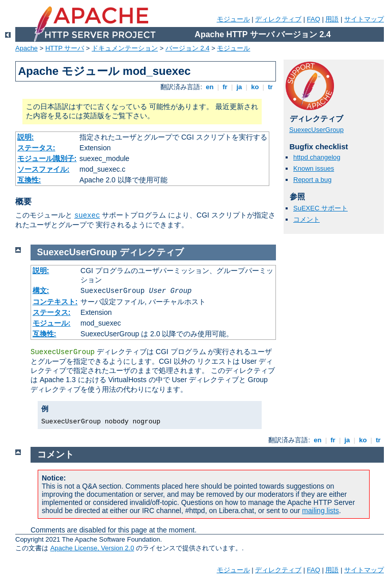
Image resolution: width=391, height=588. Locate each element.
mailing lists (320, 511)
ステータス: (36, 148)
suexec (87, 216)
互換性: (29, 180)
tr (271, 87)
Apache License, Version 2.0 (92, 548)
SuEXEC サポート (320, 208)
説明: (26, 137)
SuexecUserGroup (316, 130)
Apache (26, 48)
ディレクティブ (278, 19)
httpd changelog (317, 157)
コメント (306, 219)
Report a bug (312, 180)
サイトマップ (364, 19)
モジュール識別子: (47, 158)
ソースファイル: (44, 169)
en (210, 87)
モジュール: (52, 323)
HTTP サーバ (65, 48)
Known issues (314, 168)
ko (255, 87)
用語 (332, 19)
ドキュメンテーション (125, 48)
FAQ (314, 19)
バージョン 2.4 (188, 48)
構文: (41, 290)
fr (225, 87)
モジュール (233, 19)
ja (239, 87)
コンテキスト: (55, 302)
